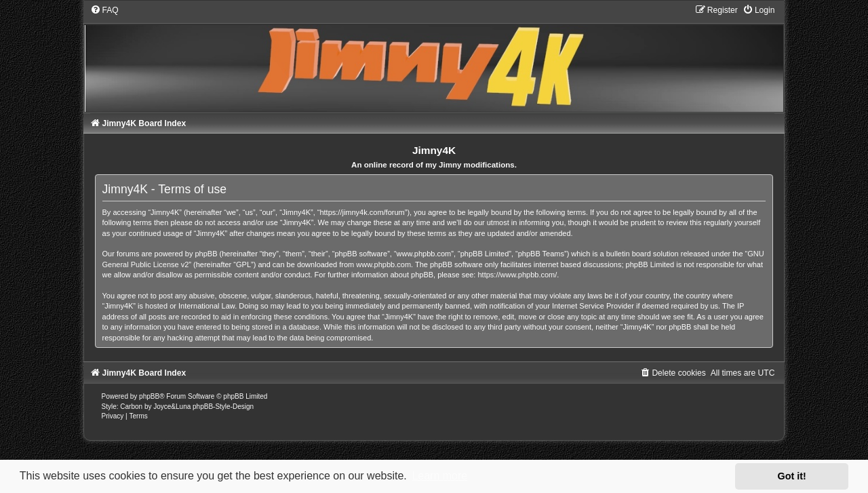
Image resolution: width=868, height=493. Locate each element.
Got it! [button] (792, 476)
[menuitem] (104, 10)
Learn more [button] (439, 476)
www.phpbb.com (383, 264)
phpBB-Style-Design (223, 407)
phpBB (149, 396)
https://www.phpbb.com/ (518, 275)
